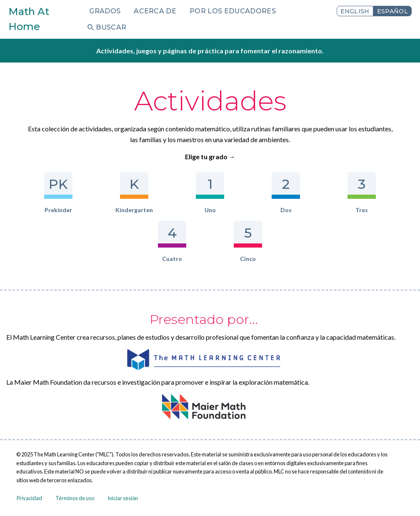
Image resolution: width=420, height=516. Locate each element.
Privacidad (29, 498)
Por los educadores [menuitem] (233, 11)
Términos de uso (75, 498)
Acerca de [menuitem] (155, 11)
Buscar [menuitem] (111, 27)
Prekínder (58, 193)
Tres (361, 193)
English (355, 11)
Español (392, 11)
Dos (286, 193)
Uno (210, 193)
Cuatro (172, 242)
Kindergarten (134, 193)
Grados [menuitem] (105, 11)
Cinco (248, 242)
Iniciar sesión (123, 498)
